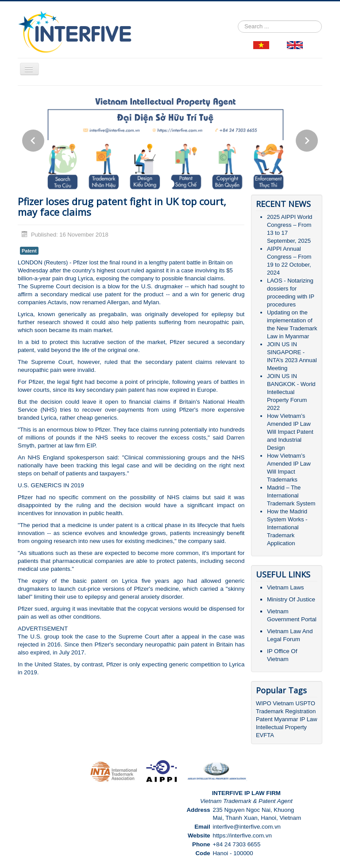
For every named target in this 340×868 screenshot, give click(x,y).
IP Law (309, 719)
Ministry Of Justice (291, 599)
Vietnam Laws (285, 587)
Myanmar (286, 719)
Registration (300, 711)
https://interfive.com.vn (242, 835)
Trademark (270, 711)
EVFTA (265, 735)
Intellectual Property (281, 727)
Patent (29, 251)
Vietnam (283, 703)
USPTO (305, 703)
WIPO (264, 703)
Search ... (238, 21)
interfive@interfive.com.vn (247, 827)
